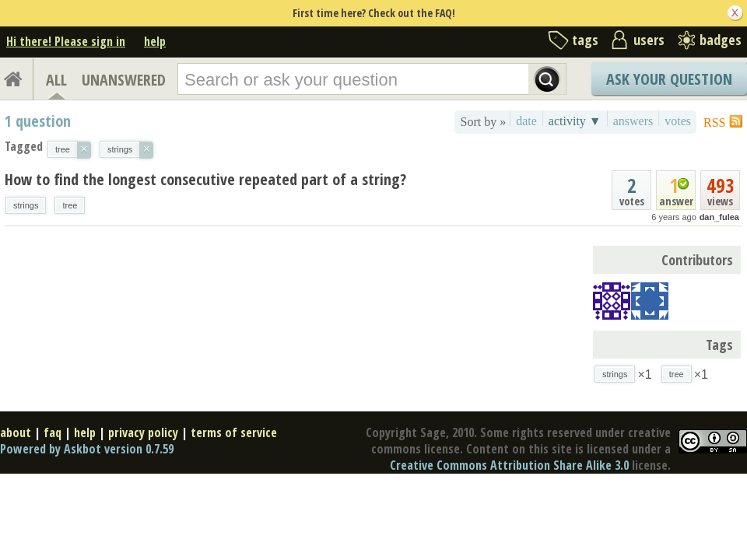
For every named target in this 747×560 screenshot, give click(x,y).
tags (585, 40)
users (649, 40)
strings (26, 205)
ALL (56, 80)
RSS (714, 122)
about (16, 432)
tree (70, 205)
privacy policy (143, 432)
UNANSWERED (124, 80)
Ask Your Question (669, 79)
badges (721, 40)
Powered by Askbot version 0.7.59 (87, 449)
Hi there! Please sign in (66, 41)
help (155, 41)
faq (53, 432)
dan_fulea (719, 217)
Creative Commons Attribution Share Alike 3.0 (509, 465)
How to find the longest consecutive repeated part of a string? (205, 179)
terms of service (234, 432)
